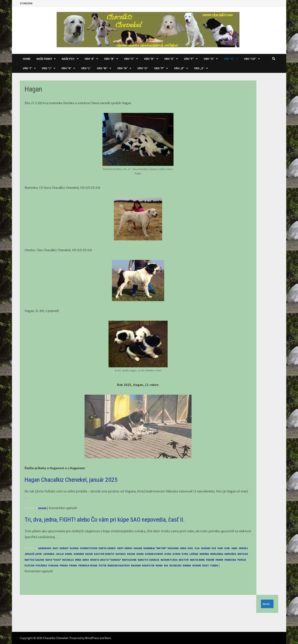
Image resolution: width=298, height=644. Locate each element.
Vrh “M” (102, 68)
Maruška (230, 554)
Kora (168, 554)
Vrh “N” (122, 68)
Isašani (206, 548)
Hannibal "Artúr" (155, 548)
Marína (204, 554)
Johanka (49, 554)
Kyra (185, 554)
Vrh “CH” (250, 59)
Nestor (184, 560)
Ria (166, 565)
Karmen (79, 554)
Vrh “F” (189, 59)
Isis (214, 548)
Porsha (53, 565)
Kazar (131, 554)
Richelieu (175, 565)
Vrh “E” (169, 59)
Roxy (205, 565)
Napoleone (129, 560)
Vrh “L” (86, 68)
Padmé (210, 560)
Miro (86, 560)
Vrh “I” (27, 68)
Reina (159, 565)
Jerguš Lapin (33, 554)
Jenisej (243, 548)
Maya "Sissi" (53, 560)
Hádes (128, 548)
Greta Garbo (107, 548)
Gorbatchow (88, 548)
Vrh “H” (229, 59)
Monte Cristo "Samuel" (105, 560)
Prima (73, 565)
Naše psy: (68, 59)
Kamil (69, 554)
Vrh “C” (129, 59)
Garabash (45, 548)
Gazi (55, 548)
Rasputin (148, 565)
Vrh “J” (47, 68)
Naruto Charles (149, 560)
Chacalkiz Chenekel (56, 638)
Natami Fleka (169, 560)
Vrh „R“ (179, 68)
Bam (108, 638)
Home (27, 59)
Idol (190, 548)
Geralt (64, 548)
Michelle (68, 560)
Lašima (194, 554)
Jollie (60, 554)
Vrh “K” (66, 68)
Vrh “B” (109, 59)
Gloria (74, 548)
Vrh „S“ (199, 68)
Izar (227, 548)
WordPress (92, 638)
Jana (234, 548)
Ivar (220, 548)
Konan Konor (154, 554)
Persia (242, 560)
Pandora (230, 560)
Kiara (140, 554)
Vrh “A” (90, 59)
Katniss (121, 554)
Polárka (41, 565)
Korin (176, 554)
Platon (29, 565)
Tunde (214, 565)
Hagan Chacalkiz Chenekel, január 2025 (71, 480)
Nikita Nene (197, 560)
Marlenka (217, 554)
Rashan (136, 565)
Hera (183, 548)
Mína (78, 560)
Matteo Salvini (34, 560)
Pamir (219, 560)
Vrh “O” (143, 68)
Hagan (42, 508)
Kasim (89, 554)
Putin (102, 565)
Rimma (187, 565)
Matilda (243, 554)
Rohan (197, 565)
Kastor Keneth (104, 554)
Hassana (173, 548)
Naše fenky (44, 59)
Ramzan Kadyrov (119, 565)
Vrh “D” (149, 59)
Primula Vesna (88, 565)
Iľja (197, 548)
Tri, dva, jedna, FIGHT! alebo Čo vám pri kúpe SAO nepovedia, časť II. (105, 520)
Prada (64, 565)
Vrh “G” (209, 59)
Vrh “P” (159, 68)
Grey (120, 548)
